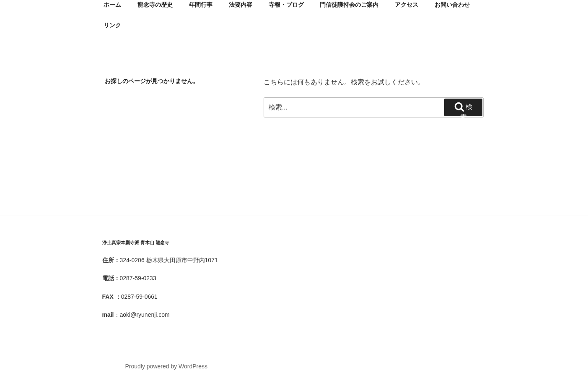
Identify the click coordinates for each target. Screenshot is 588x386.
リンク (112, 25)
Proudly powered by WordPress (166, 366)
